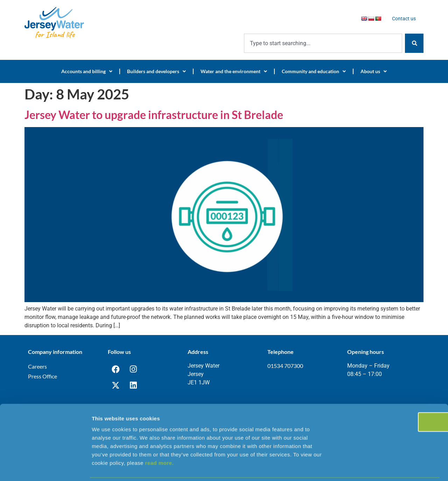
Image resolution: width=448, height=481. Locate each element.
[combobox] (323, 43)
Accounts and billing (87, 71)
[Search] (414, 43)
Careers (37, 366)
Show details (367, 467)
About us (374, 71)
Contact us (404, 19)
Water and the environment (234, 71)
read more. (160, 439)
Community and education (314, 71)
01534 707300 (285, 366)
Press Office (43, 376)
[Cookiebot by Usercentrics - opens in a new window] (45, 467)
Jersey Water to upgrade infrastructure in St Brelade (154, 115)
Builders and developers (156, 71)
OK (390, 398)
